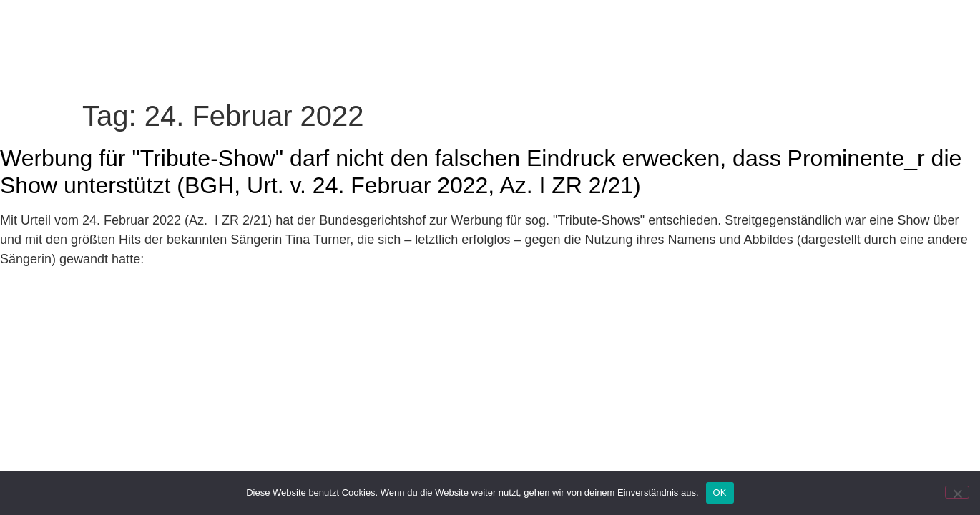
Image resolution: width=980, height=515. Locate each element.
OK (720, 492)
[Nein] (957, 492)
